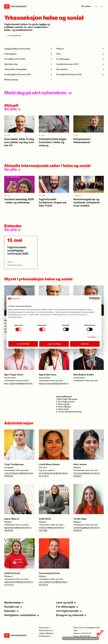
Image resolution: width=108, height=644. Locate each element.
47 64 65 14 (9, 585)
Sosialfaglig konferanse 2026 (18, 74)
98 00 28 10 (44, 476)
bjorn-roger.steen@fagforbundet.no (19, 383)
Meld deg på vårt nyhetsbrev (35, 93)
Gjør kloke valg (11, 64)
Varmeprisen (62, 69)
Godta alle (85, 344)
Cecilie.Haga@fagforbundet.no (87, 528)
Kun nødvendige (23, 344)
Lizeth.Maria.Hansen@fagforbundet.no (54, 473)
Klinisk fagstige (11, 80)
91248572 (78, 476)
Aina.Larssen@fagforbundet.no (87, 473)
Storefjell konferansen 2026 (69, 74)
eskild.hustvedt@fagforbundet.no (19, 582)
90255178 (78, 531)
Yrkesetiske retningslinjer (16, 69)
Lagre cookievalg (54, 344)
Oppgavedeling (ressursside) (17, 49)
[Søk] (96, 6)
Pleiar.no (60, 49)
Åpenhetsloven (46, 631)
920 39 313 (43, 585)
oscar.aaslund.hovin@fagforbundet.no (54, 582)
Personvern (45, 628)
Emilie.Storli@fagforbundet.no (52, 528)
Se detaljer (92, 337)
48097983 (9, 531)
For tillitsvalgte (63, 59)
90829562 (9, 476)
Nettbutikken (45, 636)
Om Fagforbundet (14, 36)
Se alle (12, 109)
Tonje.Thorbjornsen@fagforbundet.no (19, 473)
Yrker (58, 54)
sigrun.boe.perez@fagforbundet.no (54, 383)
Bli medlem (86, 6)
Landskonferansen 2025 (67, 64)
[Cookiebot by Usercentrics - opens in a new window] (91, 299)
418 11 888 (43, 531)
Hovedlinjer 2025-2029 (15, 59)
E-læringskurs (10, 54)
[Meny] (102, 6)
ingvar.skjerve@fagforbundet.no (18, 528)
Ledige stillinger (47, 633)
